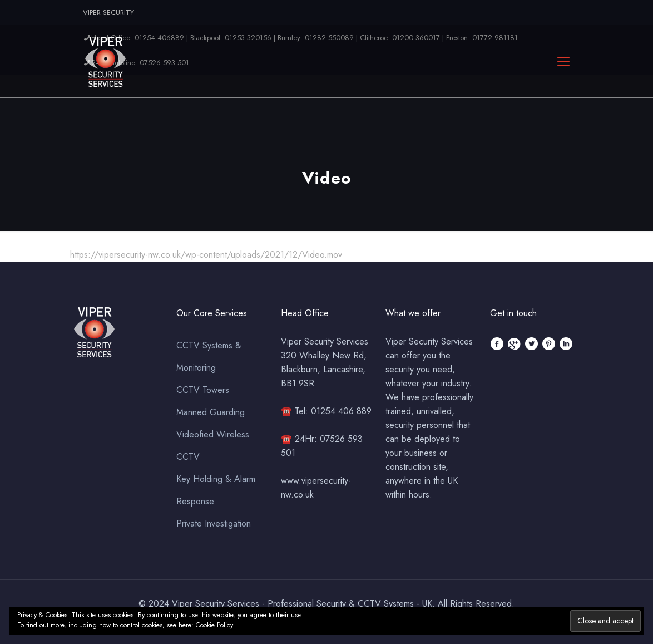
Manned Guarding (211, 412)
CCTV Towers (203, 390)
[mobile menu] (563, 61)
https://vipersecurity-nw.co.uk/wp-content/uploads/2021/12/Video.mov (206, 255)
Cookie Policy (214, 625)
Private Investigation (214, 523)
